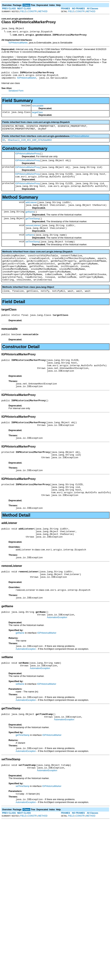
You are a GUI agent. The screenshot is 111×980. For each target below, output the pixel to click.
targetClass (37, 115)
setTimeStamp (32, 253)
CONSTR (32, 11)
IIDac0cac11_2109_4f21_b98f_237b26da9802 (30, 144)
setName (30, 246)
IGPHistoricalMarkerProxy (28, 158)
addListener (31, 210)
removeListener (33, 236)
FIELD (23, 11)
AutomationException (57, 655)
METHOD (43, 11)
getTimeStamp (32, 228)
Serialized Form (16, 93)
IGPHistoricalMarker (18, 43)
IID (4, 144)
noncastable (38, 108)
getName (30, 221)
